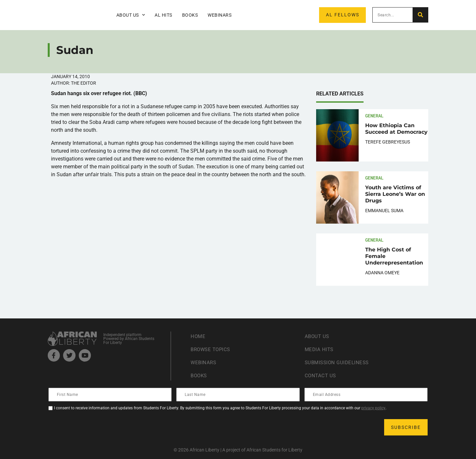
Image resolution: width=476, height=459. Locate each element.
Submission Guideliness (339, 362)
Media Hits (320, 349)
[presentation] (99, 427)
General (374, 116)
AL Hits (163, 15)
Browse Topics (212, 349)
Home (198, 336)
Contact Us (321, 375)
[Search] (420, 15)
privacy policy (373, 408)
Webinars (220, 15)
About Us (131, 15)
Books (190, 15)
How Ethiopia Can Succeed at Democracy (396, 129)
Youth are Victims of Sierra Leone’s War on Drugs (395, 194)
